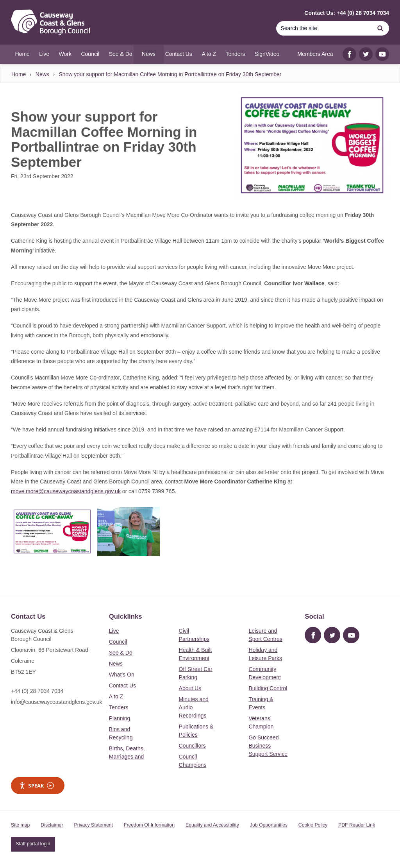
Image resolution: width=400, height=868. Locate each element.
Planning (120, 718)
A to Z (116, 696)
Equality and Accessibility (212, 825)
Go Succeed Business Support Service (268, 746)
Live (114, 631)
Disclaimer (52, 825)
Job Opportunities (269, 825)
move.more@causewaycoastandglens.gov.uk (66, 491)
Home (19, 74)
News (42, 74)
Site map (20, 825)
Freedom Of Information (149, 825)
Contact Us (122, 685)
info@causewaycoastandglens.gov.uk (56, 702)
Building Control (268, 688)
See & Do (121, 653)
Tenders (119, 707)
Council (118, 642)
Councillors (192, 746)
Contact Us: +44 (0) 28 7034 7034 (347, 13)
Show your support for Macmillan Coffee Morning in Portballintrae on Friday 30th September (170, 74)
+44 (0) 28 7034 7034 (37, 691)
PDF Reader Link (357, 825)
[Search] (324, 28)
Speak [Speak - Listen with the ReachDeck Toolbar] (36, 786)
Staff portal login (33, 844)
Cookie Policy (313, 825)
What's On (122, 675)
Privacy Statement (94, 825)
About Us (190, 688)
